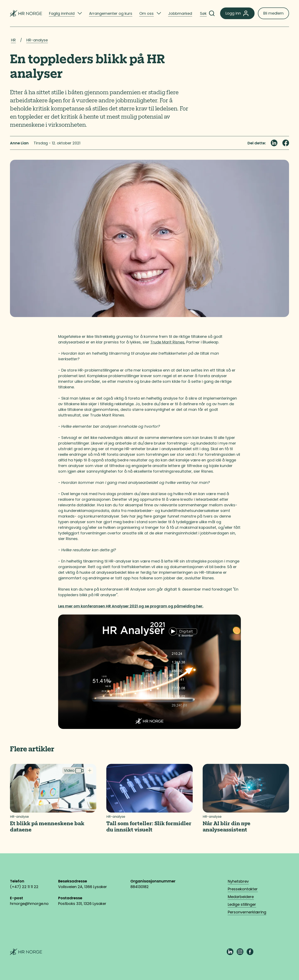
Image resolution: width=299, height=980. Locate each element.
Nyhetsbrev (238, 881)
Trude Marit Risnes (167, 342)
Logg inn (237, 13)
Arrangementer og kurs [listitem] (111, 13)
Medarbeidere (241, 897)
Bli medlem (273, 13)
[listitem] (66, 13)
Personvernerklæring (247, 912)
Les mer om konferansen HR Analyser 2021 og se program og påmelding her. (131, 606)
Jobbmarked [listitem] (180, 13)
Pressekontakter (243, 889)
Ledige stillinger (242, 904)
